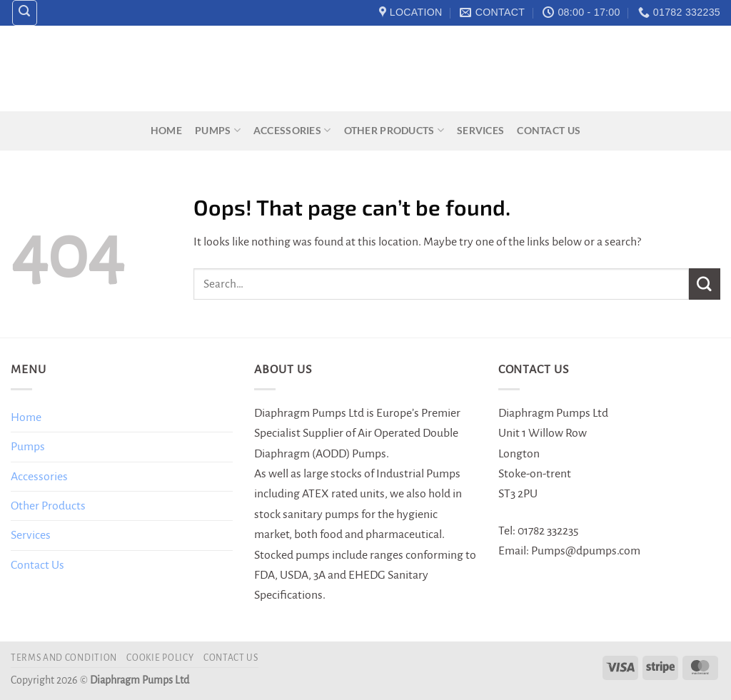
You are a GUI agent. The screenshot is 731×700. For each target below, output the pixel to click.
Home (166, 130)
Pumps (218, 130)
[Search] (25, 13)
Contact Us (549, 130)
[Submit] (705, 284)
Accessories (292, 130)
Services (480, 130)
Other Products (394, 130)
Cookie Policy (160, 658)
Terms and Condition (64, 658)
